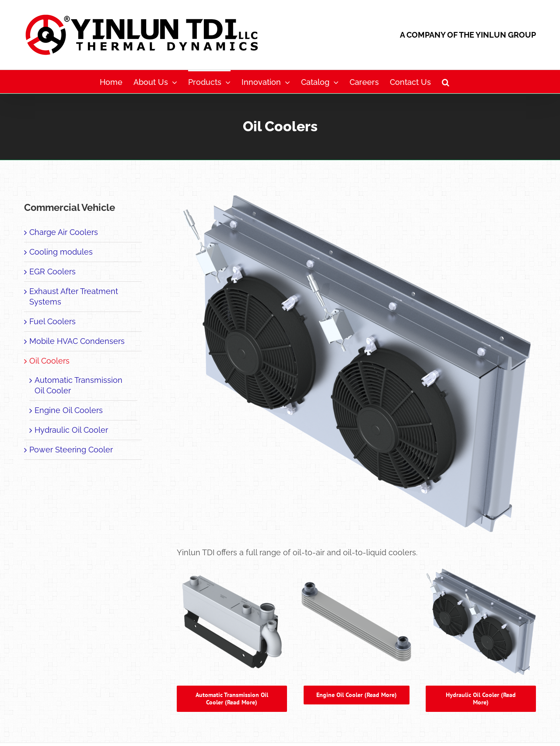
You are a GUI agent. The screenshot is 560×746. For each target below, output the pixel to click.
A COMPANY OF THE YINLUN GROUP (468, 35)
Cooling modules (61, 252)
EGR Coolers (52, 271)
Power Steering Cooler (71, 450)
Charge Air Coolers (64, 232)
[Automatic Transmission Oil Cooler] (232, 570)
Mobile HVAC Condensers (77, 341)
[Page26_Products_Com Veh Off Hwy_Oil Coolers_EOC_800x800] (357, 570)
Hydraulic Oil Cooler (71, 430)
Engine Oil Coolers (69, 410)
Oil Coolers (49, 361)
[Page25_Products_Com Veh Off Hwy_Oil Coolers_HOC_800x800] (481, 570)
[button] (446, 82)
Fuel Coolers (52, 321)
